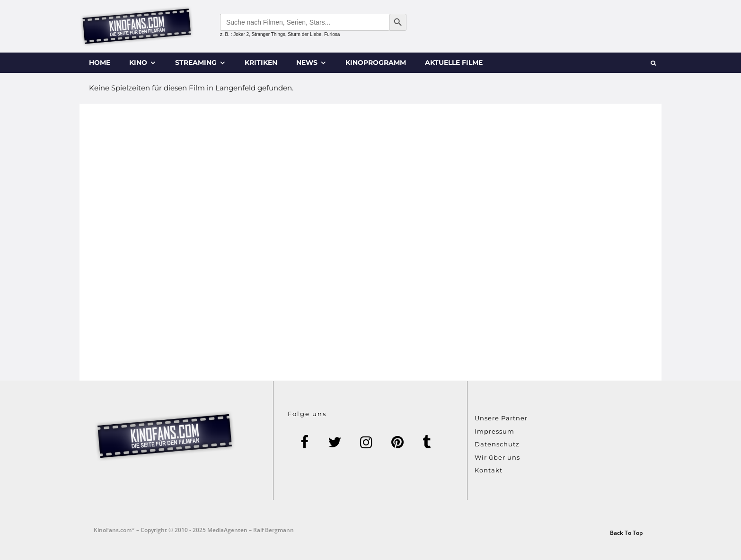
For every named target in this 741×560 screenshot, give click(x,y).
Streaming (196, 62)
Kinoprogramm (376, 62)
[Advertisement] (370, 242)
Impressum (494, 431)
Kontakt (489, 470)
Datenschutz (497, 444)
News (307, 62)
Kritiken (261, 62)
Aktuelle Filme (454, 62)
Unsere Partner (501, 418)
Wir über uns (497, 457)
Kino (138, 62)
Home (100, 62)
